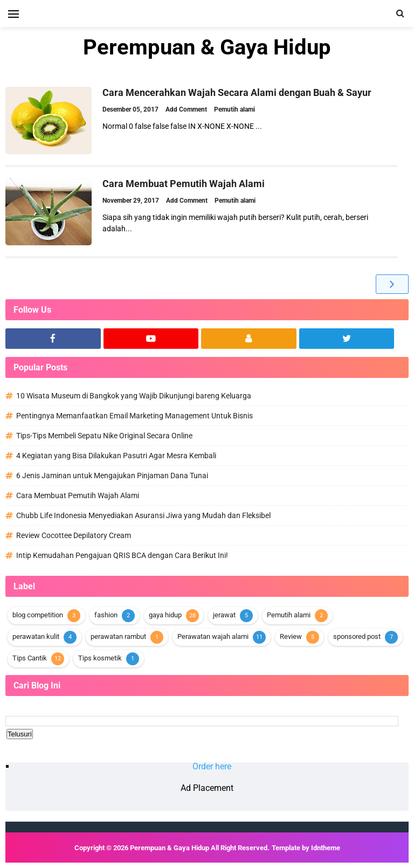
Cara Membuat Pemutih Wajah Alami (184, 184)
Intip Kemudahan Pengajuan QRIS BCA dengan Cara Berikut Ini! (122, 555)
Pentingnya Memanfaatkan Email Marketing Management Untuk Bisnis (134, 416)
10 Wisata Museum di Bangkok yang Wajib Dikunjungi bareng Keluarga (134, 396)
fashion (106, 615)
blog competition (38, 615)
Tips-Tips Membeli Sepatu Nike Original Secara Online (104, 436)
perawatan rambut (118, 636)
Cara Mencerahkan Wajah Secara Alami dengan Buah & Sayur (237, 92)
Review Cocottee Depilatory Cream (74, 535)
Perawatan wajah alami (213, 636)
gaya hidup (165, 615)
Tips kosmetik (100, 658)
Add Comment (187, 109)
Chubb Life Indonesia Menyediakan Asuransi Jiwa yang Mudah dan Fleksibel (143, 515)
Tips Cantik (30, 658)
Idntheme (326, 848)
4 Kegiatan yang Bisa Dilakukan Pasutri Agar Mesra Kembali (116, 456)
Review (291, 636)
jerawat (224, 615)
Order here (212, 766)
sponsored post (357, 636)
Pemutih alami (234, 109)
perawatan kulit (36, 636)
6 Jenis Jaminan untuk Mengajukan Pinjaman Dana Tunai (112, 476)
